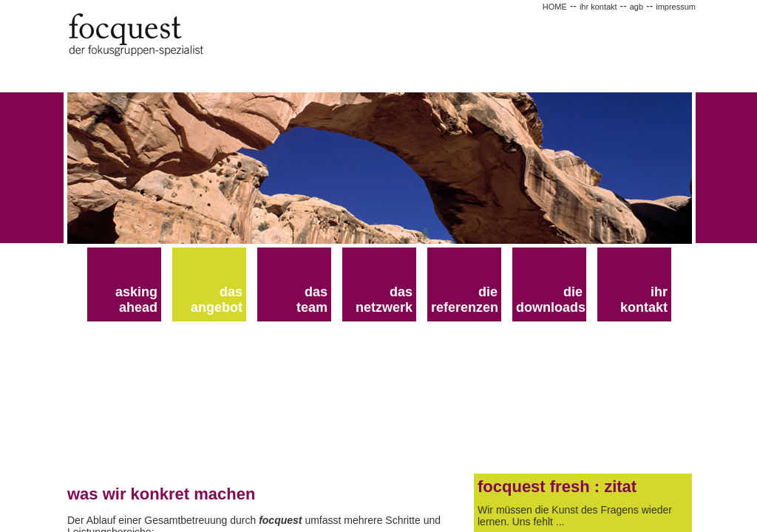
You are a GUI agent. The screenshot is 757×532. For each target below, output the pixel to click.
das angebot (217, 300)
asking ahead (136, 300)
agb (637, 7)
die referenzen (465, 300)
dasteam (312, 300)
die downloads (551, 300)
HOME (555, 7)
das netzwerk (384, 300)
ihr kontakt (598, 7)
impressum (676, 7)
